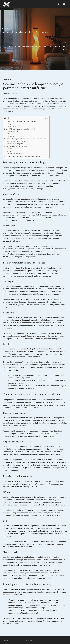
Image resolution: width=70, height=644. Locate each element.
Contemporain (14, 132)
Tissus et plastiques (16, 154)
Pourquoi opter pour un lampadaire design (21, 122)
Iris (16, 94)
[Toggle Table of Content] (45, 118)
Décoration (9, 80)
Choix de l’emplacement (17, 141)
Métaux (12, 149)
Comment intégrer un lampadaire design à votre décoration (27, 139)
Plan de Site (28, 641)
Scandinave (13, 134)
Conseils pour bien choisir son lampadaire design (23, 156)
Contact (6, 641)
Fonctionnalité (14, 126)
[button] (58, 4)
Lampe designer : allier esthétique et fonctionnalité (25, 32)
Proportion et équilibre (16, 144)
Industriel (12, 136)
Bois (11, 151)
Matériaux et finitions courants (16, 146)
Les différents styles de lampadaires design (21, 129)
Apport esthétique (15, 124)
